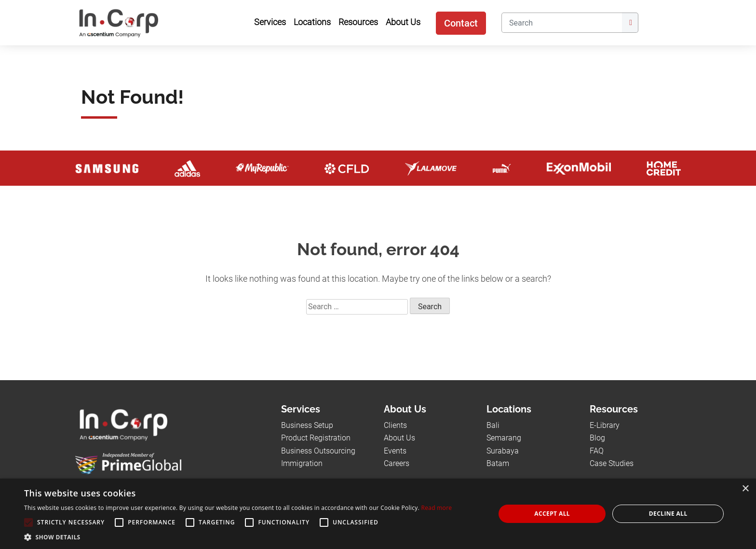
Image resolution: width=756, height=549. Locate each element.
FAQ (597, 451)
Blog (597, 438)
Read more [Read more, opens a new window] (436, 508)
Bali (493, 425)
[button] (238, 537)
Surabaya (503, 451)
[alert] (378, 514)
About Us (399, 438)
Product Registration (316, 438)
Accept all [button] (552, 514)
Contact (461, 23)
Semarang (504, 438)
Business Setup (307, 425)
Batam (498, 463)
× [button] (745, 489)
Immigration (302, 463)
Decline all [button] (668, 514)
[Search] (562, 23)
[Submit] (630, 23)
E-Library (605, 425)
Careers (397, 463)
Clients (395, 425)
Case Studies (612, 463)
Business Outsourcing (318, 451)
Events (395, 451)
